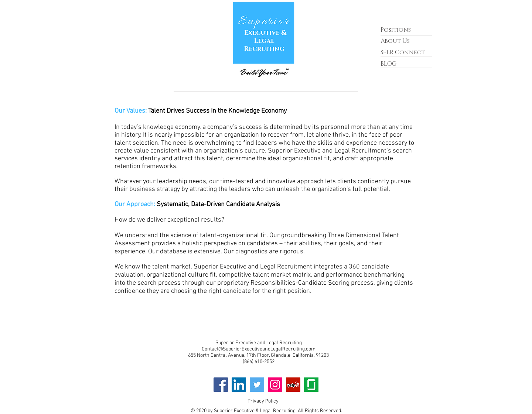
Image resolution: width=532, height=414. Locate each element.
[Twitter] (257, 385)
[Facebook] (221, 385)
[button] (403, 53)
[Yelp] (293, 385)
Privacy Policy (263, 401)
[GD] (311, 385)
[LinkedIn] (239, 385)
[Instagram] (275, 385)
